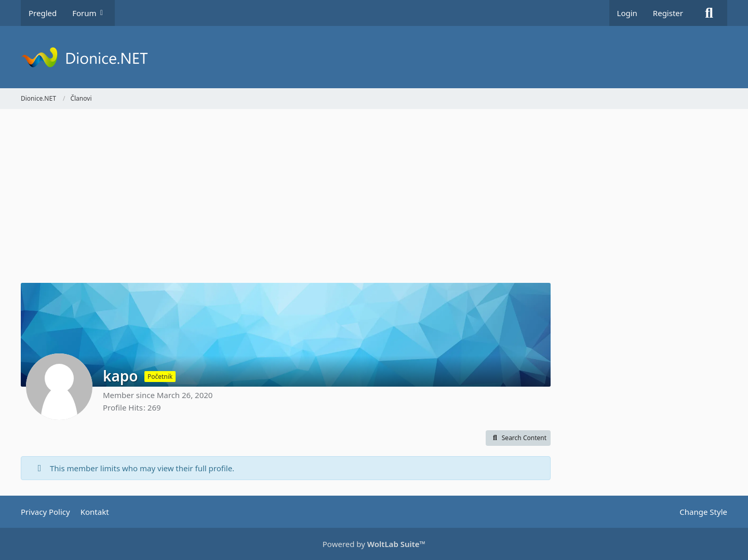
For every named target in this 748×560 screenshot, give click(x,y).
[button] (518, 438)
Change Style (703, 512)
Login (627, 13)
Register (668, 13)
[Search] (709, 13)
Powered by (374, 544)
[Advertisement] (286, 197)
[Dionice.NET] (374, 57)
